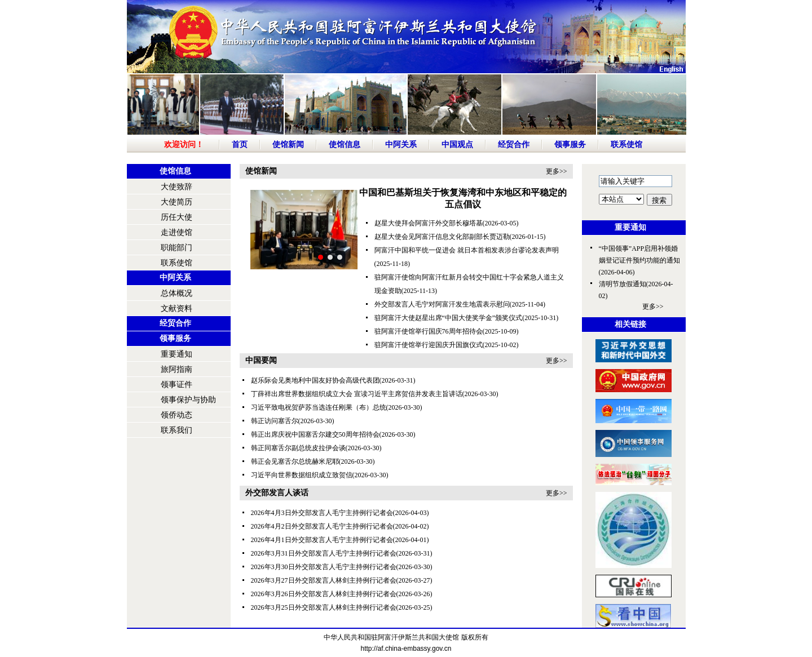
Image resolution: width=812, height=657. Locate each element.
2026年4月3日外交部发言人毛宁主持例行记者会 (322, 513)
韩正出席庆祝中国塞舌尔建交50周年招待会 (315, 434)
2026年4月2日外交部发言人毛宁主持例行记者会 (322, 526)
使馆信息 (345, 145)
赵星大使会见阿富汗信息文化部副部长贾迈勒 (442, 237)
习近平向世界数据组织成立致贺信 (302, 475)
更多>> (557, 171)
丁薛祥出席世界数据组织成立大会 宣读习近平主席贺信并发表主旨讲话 (357, 394)
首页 (240, 145)
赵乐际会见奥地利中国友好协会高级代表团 (315, 380)
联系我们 (176, 430)
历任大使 (176, 217)
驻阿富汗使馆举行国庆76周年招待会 (429, 331)
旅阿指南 (176, 369)
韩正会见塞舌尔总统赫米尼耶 (295, 461)
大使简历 (176, 202)
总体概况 (176, 293)
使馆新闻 (288, 145)
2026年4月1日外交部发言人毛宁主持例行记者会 (322, 540)
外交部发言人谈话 (277, 493)
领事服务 (570, 145)
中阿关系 (401, 145)
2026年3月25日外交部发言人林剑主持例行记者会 (324, 607)
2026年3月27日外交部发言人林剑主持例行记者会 (324, 580)
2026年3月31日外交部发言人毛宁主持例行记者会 (324, 553)
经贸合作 (514, 145)
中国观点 (457, 145)
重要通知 (176, 354)
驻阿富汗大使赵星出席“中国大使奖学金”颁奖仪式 (449, 318)
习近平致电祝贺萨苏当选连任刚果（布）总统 (319, 407)
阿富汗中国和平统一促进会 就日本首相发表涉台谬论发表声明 (467, 250)
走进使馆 (176, 232)
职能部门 (176, 248)
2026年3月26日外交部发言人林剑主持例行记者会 (324, 594)
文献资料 (176, 308)
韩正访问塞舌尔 (275, 421)
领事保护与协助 (188, 400)
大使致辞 (176, 187)
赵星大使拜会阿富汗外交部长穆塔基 (429, 223)
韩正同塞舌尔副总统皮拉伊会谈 (298, 448)
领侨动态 (176, 415)
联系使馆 (626, 145)
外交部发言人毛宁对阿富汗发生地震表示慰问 (442, 304)
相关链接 (630, 324)
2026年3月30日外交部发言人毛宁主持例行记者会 (324, 567)
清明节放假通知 (623, 284)
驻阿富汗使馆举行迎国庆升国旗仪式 (429, 345)
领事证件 (176, 385)
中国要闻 (261, 360)
